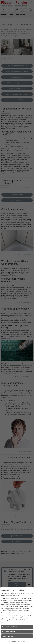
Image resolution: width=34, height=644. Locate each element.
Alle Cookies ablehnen (9, 631)
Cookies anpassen (7, 636)
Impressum (13, 641)
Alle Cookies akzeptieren (9, 627)
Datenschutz (21, 641)
